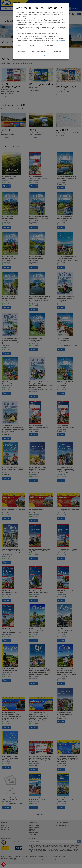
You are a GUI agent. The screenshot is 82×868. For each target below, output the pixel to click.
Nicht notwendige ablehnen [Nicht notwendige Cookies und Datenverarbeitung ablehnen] (39, 51)
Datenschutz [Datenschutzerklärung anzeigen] (43, 56)
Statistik (33, 45)
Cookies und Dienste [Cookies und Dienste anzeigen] (31, 56)
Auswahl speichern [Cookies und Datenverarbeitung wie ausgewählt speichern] (59, 51)
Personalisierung (49, 45)
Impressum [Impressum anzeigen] (54, 56)
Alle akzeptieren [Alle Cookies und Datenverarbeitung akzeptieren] (21, 51)
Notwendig (21, 45)
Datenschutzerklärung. (61, 40)
